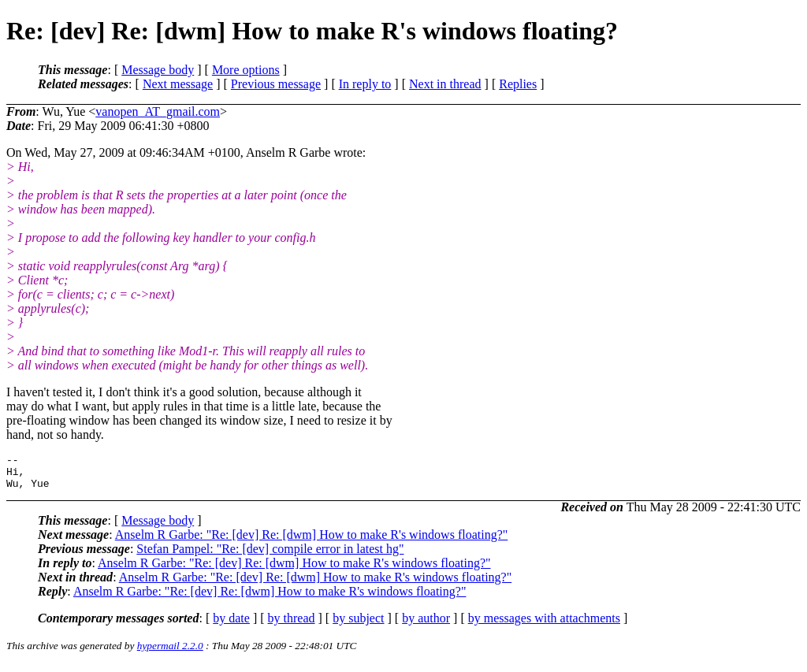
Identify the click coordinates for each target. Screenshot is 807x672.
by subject (358, 625)
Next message (178, 84)
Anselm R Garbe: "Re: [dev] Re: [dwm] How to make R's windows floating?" (312, 542)
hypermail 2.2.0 (170, 653)
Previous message (276, 84)
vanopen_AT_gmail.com (158, 111)
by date (231, 625)
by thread (292, 625)
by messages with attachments (544, 625)
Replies (518, 84)
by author (426, 625)
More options (246, 70)
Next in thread (445, 84)
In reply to (365, 84)
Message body (158, 70)
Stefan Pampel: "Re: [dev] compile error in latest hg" (270, 556)
